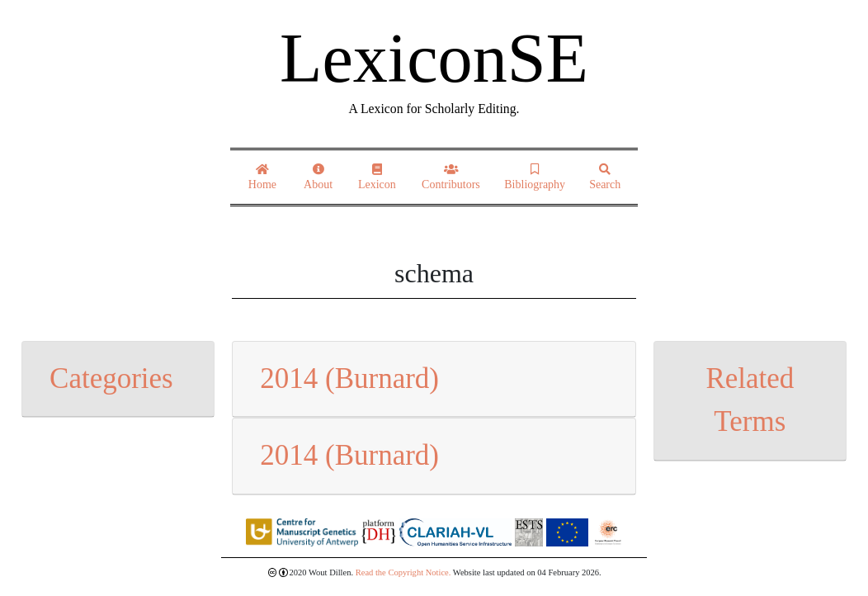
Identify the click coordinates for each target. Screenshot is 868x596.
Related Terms (750, 400)
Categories (111, 378)
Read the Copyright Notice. (403, 572)
